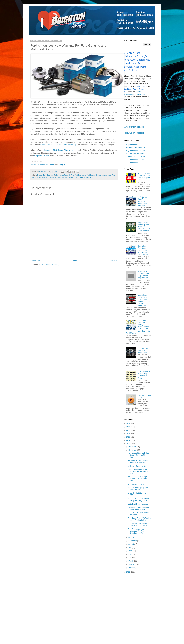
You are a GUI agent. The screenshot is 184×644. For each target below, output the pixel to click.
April (130, 558)
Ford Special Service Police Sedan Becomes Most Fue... (139, 455)
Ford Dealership (92, 175)
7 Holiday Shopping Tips (137, 466)
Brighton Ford (42, 175)
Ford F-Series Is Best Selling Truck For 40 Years (144, 375)
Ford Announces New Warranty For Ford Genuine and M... (136, 531)
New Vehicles (142, 87)
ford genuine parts (105, 175)
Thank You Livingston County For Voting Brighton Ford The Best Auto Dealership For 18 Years (138, 327)
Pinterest (50, 164)
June (130, 551)
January (132, 568)
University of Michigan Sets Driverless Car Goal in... (138, 508)
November (133, 450)
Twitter (43, 164)
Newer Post (36, 261)
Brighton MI (51, 175)
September (133, 541)
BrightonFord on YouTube (136, 151)
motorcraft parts (63, 178)
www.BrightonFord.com (134, 127)
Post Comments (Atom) (50, 265)
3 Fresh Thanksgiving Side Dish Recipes (138, 489)
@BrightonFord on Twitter (136, 156)
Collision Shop (142, 94)
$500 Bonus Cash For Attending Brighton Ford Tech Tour (143, 201)
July (130, 548)
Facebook (35, 164)
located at (59, 150)
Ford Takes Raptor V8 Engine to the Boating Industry (139, 519)
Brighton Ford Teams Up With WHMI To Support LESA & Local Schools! (144, 227)
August (131, 544)
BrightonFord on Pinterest (136, 162)
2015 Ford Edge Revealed (138, 504)
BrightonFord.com (42, 156)
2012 (129, 572)
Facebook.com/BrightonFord (137, 148)
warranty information (86, 178)
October (132, 537)
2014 (129, 440)
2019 (129, 423)
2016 (129, 434)
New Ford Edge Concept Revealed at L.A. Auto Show (137, 479)
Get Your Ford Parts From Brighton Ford (143, 350)
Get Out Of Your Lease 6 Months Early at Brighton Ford (144, 177)
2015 (129, 437)
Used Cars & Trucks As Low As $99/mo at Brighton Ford (143, 275)
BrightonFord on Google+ (135, 159)
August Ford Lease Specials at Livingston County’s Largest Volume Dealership (144, 300)
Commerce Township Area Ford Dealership (58, 145)
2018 (129, 427)
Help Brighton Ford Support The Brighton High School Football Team (143, 250)
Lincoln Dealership (50, 178)
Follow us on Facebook (134, 133)
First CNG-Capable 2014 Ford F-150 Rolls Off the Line (138, 471)
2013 (129, 444)
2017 (129, 430)
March (131, 561)
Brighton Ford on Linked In (136, 153)
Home (74, 261)
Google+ (62, 164)
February (132, 564)
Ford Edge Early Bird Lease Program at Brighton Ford (139, 499)
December (133, 447)
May (130, 554)
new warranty (73, 178)
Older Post (113, 261)
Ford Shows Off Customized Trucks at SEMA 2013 (139, 525)
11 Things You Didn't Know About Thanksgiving (138, 461)
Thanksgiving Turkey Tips (138, 484)
